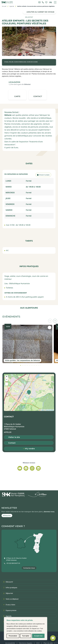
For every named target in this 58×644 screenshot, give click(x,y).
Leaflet (42, 410)
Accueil (4, 6)
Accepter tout (38, 636)
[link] (43, 2)
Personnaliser (13, 636)
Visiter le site (14, 437)
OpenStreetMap (50, 410)
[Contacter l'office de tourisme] (39, 2)
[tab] (21, 365)
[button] (38, 95)
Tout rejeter (26, 636)
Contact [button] (12, 443)
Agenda (12, 6)
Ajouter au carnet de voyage (40, 12)
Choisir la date (43, 175)
